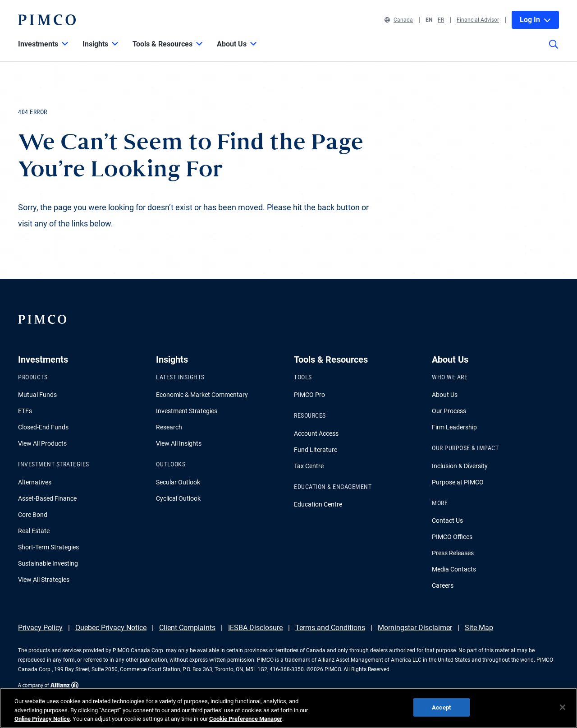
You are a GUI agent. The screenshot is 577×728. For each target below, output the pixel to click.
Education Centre (318, 504)
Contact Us (447, 521)
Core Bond (33, 515)
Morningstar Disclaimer (415, 628)
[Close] (563, 707)
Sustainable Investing (48, 563)
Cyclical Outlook (178, 498)
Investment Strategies (187, 411)
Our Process (449, 411)
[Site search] (554, 51)
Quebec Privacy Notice (111, 628)
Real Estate (34, 531)
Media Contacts (454, 569)
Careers (443, 585)
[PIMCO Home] (47, 20)
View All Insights (179, 443)
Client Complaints (187, 628)
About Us (445, 395)
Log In (535, 20)
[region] (288, 708)
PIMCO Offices (452, 537)
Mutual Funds (37, 395)
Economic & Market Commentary (202, 395)
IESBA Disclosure (255, 628)
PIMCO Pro (309, 395)
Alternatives (35, 482)
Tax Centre (309, 466)
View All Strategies (44, 580)
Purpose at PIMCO (458, 482)
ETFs (25, 411)
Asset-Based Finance (47, 498)
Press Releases (453, 553)
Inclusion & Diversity (460, 466)
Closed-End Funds (43, 427)
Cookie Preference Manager (246, 719)
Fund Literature (316, 450)
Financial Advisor (478, 20)
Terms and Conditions (330, 628)
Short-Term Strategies (48, 547)
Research (169, 427)
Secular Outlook (178, 482)
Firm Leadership (454, 427)
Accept (441, 707)
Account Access (316, 433)
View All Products (42, 443)
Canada (399, 20)
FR (441, 20)
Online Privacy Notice (42, 719)
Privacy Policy (40, 628)
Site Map (479, 628)
